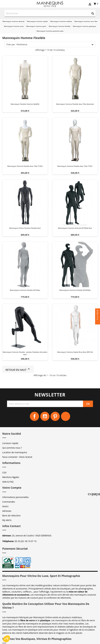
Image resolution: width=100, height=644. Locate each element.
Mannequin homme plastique (84, 26)
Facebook (34, 416)
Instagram (66, 416)
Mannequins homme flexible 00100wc (25, 290)
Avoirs (5, 506)
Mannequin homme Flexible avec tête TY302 (25, 166)
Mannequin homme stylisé (37, 21)
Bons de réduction (11, 515)
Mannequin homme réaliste (61, 21)
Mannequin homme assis (14, 26)
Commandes (9, 502)
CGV (4, 473)
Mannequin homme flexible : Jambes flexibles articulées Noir (25, 353)
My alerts (7, 520)
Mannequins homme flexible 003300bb (75, 290)
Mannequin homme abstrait (13, 21)
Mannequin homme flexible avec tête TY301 (75, 166)
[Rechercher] (50, 13)
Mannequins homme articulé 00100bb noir (75, 228)
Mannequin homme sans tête (86, 21)
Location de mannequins (15, 452)
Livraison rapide (10, 443)
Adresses (7, 511)
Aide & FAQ (8, 482)
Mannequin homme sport (36, 26)
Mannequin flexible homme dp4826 (25, 104)
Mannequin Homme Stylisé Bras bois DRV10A (75, 352)
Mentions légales (11, 477)
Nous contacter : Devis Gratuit (17, 457)
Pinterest (55, 416)
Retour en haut (18, 369)
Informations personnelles (15, 497)
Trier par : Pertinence (17, 44)
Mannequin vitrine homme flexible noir (25, 228)
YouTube (45, 416)
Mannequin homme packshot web (50, 31)
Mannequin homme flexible (59, 26)
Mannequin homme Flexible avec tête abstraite (75, 104)
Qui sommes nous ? (12, 448)
